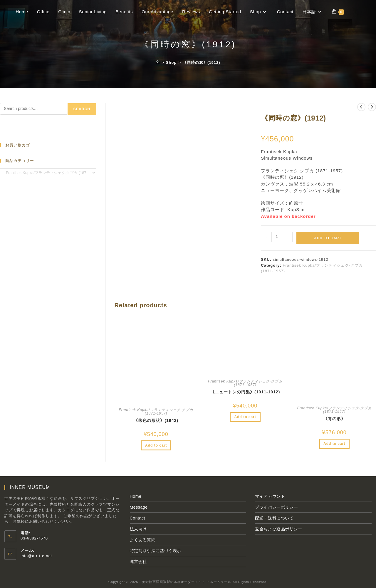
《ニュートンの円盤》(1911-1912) (245, 392)
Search (82, 109)
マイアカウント (270, 496)
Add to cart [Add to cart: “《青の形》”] (334, 444)
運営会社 (138, 562)
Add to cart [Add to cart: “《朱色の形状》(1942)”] (156, 445)
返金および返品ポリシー (279, 529)
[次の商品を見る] (372, 107)
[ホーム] (158, 62)
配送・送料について (274, 518)
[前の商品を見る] (361, 107)
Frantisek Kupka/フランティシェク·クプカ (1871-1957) (156, 412)
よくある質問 (143, 540)
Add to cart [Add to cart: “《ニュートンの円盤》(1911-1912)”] (245, 417)
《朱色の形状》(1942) (156, 420)
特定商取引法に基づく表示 (156, 551)
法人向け (138, 529)
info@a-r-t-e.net (36, 556)
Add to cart (328, 238)
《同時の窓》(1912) (202, 62)
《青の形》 (334, 419)
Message (139, 507)
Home (136, 496)
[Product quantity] (277, 237)
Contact (137, 518)
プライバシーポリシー (276, 507)
